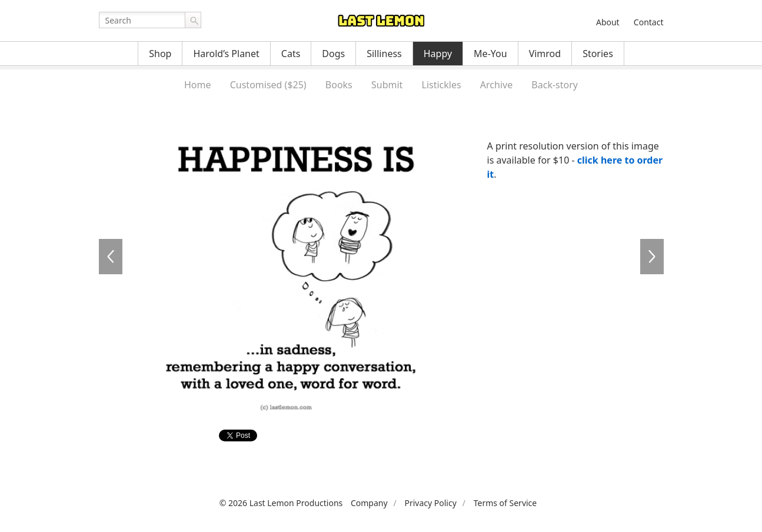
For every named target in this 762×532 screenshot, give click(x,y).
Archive (496, 85)
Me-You (490, 54)
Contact (649, 22)
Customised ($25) (268, 85)
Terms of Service (505, 503)
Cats (291, 54)
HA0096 (652, 257)
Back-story (555, 85)
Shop (160, 54)
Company (369, 503)
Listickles (442, 85)
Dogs (333, 54)
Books (339, 85)
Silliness (384, 54)
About (608, 22)
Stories (598, 54)
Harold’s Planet (226, 54)
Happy (438, 54)
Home (198, 85)
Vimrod (545, 54)
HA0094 (111, 257)
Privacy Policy (430, 503)
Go (193, 20)
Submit (387, 85)
